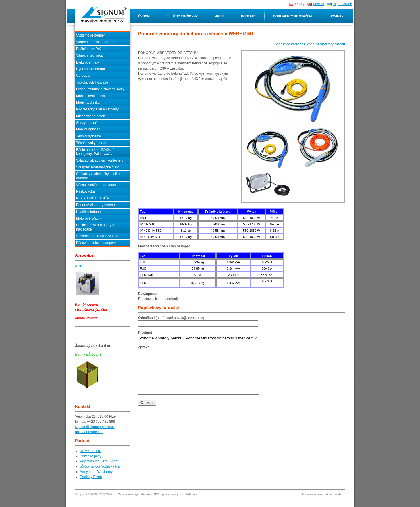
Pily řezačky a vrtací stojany (97, 109)
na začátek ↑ (337, 494)
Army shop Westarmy (96, 472)
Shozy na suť (86, 123)
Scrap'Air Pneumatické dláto (98, 167)
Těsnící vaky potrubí (92, 143)
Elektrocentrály (87, 62)
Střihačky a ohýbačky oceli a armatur (98, 176)
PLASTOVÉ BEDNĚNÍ (93, 198)
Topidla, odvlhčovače (92, 82)
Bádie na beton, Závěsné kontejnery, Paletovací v (95, 152)
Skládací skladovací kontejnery (100, 160)
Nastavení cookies (312, 494)
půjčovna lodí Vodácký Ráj (100, 466)
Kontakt (248, 16)
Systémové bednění (91, 35)
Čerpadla (83, 76)
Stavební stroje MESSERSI (97, 236)
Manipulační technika (92, 96)
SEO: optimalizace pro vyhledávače (175, 494)
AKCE (80, 266)
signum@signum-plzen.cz (95, 427)
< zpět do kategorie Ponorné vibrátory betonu (311, 44)
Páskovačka (85, 191)
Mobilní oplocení (89, 129)
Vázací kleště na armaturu (96, 185)
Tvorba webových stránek (134, 494)
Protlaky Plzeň (91, 477)
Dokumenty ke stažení (293, 16)
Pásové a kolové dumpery (96, 243)
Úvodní (144, 16)
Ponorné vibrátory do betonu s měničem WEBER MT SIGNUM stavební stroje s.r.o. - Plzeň (104, 16)
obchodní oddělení (89, 432)
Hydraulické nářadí (90, 69)
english (319, 4)
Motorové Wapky (89, 218)
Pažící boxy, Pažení (91, 49)
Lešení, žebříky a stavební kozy (100, 89)
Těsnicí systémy (88, 136)
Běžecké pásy (91, 456)
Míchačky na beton (91, 116)
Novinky (337, 16)
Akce (219, 16)
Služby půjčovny (183, 16)
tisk (326, 494)
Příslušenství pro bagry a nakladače (95, 227)
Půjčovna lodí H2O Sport (99, 461)
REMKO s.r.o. (90, 451)
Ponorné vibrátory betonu (96, 205)
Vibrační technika (89, 55)
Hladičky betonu (88, 212)
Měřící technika (88, 103)
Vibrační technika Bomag (95, 42)
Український (343, 4)
